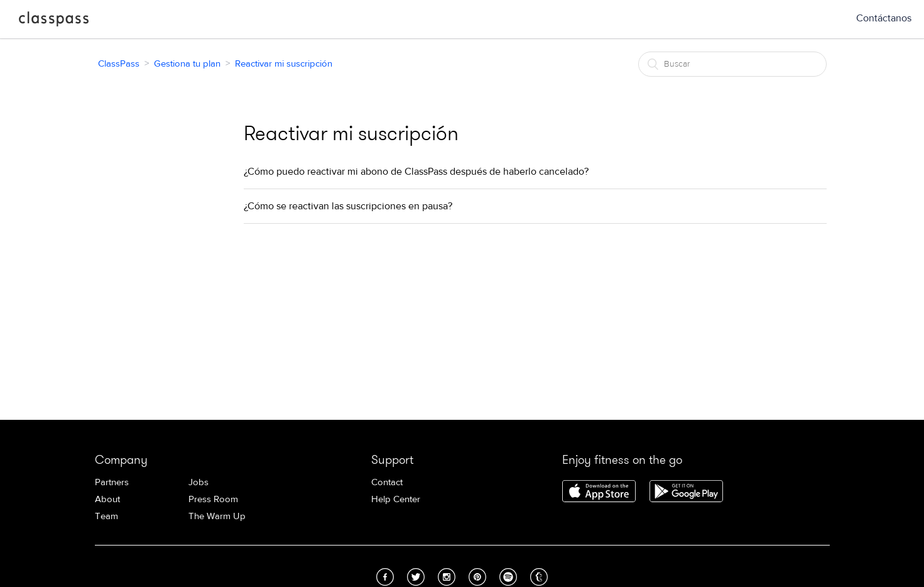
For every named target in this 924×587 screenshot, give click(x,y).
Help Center (396, 499)
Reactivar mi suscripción (284, 64)
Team (106, 516)
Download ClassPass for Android (686, 492)
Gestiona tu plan (187, 64)
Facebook (385, 577)
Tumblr (539, 577)
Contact (387, 482)
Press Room (213, 499)
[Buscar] (732, 64)
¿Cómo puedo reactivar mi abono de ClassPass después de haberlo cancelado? (416, 172)
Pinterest (477, 577)
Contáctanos (884, 18)
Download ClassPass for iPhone (599, 492)
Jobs (198, 482)
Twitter (416, 577)
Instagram (447, 577)
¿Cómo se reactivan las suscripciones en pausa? (348, 206)
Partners (112, 482)
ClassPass (54, 21)
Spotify (508, 577)
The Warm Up (217, 516)
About (107, 499)
